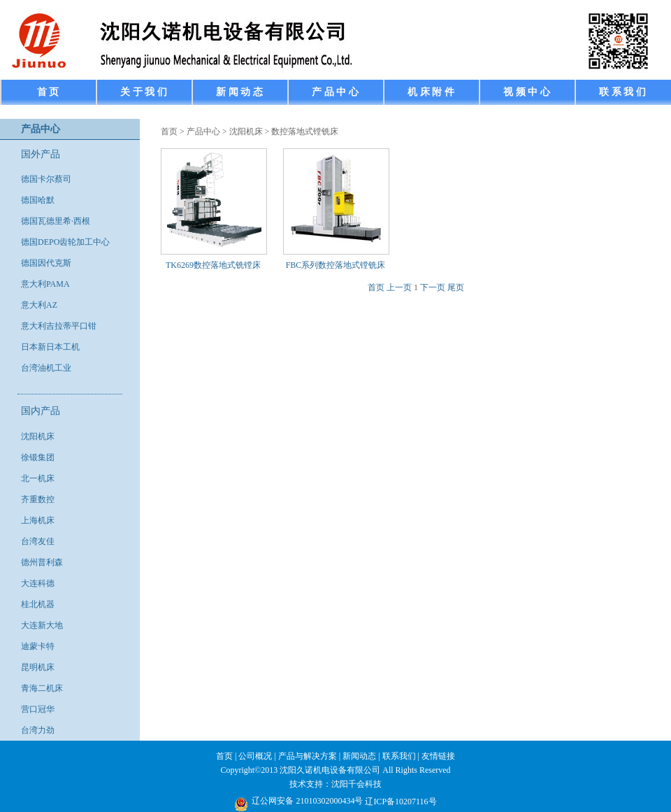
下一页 (433, 287)
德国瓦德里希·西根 (56, 221)
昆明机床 (38, 667)
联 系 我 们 (622, 92)
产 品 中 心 (335, 92)
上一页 (399, 287)
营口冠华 (38, 709)
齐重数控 (38, 499)
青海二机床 (42, 688)
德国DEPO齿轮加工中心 (65, 242)
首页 (169, 131)
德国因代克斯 (46, 263)
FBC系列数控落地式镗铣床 (336, 265)
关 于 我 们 (144, 92)
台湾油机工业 (46, 368)
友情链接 (438, 756)
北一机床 (38, 478)
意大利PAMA (45, 284)
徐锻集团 (38, 457)
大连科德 (38, 583)
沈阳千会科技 (356, 784)
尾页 (456, 287)
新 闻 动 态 (239, 92)
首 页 (48, 92)
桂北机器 (38, 604)
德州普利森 (42, 562)
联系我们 (399, 756)
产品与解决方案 (308, 756)
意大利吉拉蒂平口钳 (59, 326)
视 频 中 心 (527, 92)
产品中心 (203, 131)
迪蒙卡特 (38, 646)
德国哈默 (38, 200)
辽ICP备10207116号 (401, 802)
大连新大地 (42, 625)
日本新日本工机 (50, 347)
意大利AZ (39, 305)
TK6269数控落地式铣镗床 (213, 265)
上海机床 (38, 520)
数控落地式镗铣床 (305, 131)
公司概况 (255, 756)
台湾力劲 (38, 730)
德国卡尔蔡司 (46, 179)
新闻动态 (359, 756)
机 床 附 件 (431, 92)
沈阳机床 (38, 436)
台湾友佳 (38, 541)
